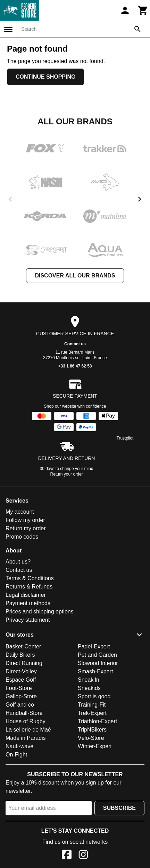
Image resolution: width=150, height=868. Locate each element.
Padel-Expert (94, 646)
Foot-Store (19, 688)
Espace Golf (21, 680)
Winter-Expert (95, 746)
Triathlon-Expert (97, 721)
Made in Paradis (26, 738)
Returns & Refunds (29, 587)
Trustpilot (125, 438)
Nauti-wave (19, 746)
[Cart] (143, 10)
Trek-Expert (92, 713)
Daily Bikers (20, 655)
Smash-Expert (95, 671)
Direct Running (24, 663)
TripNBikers (92, 730)
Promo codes (22, 537)
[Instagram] (83, 856)
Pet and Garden (97, 655)
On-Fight (16, 755)
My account (20, 512)
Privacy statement (28, 620)
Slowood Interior (98, 663)
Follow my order (25, 520)
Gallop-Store (21, 696)
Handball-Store (24, 713)
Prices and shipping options (40, 612)
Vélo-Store (91, 738)
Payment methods (28, 603)
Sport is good (94, 696)
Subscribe (119, 808)
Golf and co (20, 705)
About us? (18, 562)
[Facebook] (67, 856)
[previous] (10, 199)
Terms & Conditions (30, 578)
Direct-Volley (21, 671)
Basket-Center (23, 646)
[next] (140, 199)
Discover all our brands (75, 276)
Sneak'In (89, 680)
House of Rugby (26, 721)
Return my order (26, 528)
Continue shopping (45, 77)
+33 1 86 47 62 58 (75, 366)
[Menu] (8, 29)
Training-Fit (92, 705)
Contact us (75, 344)
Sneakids (89, 688)
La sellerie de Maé (28, 730)
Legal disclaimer (26, 595)
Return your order (67, 474)
